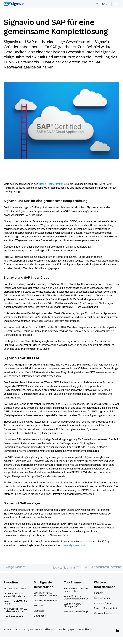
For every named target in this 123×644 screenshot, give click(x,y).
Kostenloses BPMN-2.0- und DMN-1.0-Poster (16, 610)
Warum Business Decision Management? (76, 597)
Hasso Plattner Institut (51, 184)
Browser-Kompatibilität (106, 608)
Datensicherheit (102, 598)
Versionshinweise (103, 613)
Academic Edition (103, 603)
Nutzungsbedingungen (65, 629)
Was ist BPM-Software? (45, 601)
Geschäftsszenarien (14, 616)
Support (98, 593)
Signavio (108, 52)
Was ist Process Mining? (76, 611)
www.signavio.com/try (75, 545)
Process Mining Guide (15, 589)
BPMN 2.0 (39, 606)
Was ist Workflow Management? (73, 605)
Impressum (8, 629)
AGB (18, 629)
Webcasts (39, 611)
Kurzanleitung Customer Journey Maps (76, 590)
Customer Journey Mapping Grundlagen (15, 595)
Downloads (40, 616)
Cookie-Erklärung (84, 629)
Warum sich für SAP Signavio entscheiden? (45, 594)
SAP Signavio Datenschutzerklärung (37, 629)
